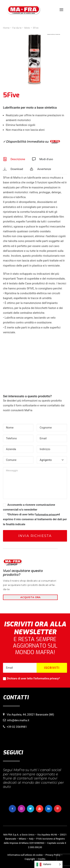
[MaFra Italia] (23, 10)
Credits (42, 859)
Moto (27, 28)
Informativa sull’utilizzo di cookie (25, 855)
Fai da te (17, 28)
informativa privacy (46, 515)
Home (6, 28)
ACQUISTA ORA (30, 597)
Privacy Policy (53, 855)
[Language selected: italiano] (48, 864)
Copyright (30, 859)
